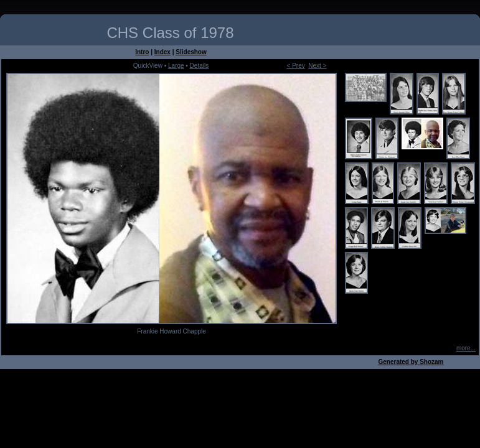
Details (200, 66)
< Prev (296, 66)
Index (162, 52)
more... (466, 348)
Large (176, 66)
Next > (317, 66)
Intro (142, 52)
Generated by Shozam (411, 362)
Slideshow (191, 52)
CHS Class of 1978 (170, 33)
